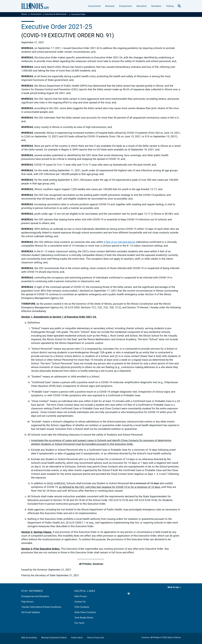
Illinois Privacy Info (96, 638)
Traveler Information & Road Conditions (41, 607)
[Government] (36, 14)
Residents (156, 6)
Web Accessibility (29, 638)
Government (95, 6)
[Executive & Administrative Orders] (57, 14)
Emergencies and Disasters (35, 596)
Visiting (170, 6)
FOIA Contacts (82, 607)
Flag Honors (27, 602)
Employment (126, 6)
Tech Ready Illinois (84, 618)
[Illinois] (24, 14)
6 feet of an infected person (120, 242)
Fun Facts (79, 623)
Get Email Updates (31, 612)
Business (110, 6)
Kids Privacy (81, 596)
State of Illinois (174, 637)
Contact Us (80, 602)
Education (142, 6)
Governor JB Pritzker (151, 637)
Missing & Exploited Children (54, 638)
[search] (179, 6)
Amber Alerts (77, 638)
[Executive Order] (78, 14)
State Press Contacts (85, 612)
